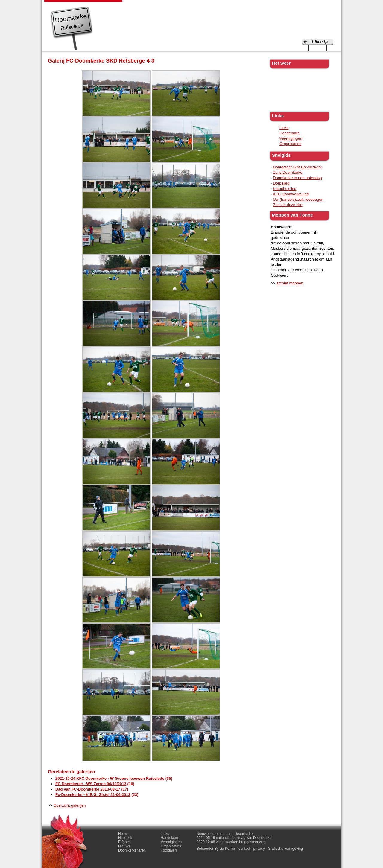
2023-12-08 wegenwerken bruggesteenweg (231, 842)
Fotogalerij (270, 6)
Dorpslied (281, 183)
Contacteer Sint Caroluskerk (297, 167)
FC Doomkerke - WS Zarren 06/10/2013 (91, 784)
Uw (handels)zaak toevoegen (298, 199)
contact (244, 849)
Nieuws (186, 6)
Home (123, 834)
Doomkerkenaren (218, 6)
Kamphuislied (285, 189)
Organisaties (290, 144)
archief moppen (290, 283)
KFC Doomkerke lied (291, 194)
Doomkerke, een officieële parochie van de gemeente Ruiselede (72, 28)
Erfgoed (164, 6)
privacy (259, 849)
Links (247, 6)
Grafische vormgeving (285, 849)
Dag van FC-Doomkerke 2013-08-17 (88, 789)
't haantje (318, 45)
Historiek (141, 6)
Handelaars (289, 133)
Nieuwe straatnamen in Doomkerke (225, 834)
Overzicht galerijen (70, 805)
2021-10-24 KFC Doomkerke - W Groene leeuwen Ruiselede (110, 778)
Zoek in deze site (288, 205)
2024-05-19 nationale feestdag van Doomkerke (234, 838)
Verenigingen (291, 138)
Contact (296, 6)
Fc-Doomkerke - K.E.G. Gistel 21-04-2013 (93, 795)
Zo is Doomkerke (288, 172)
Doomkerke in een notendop (297, 178)
